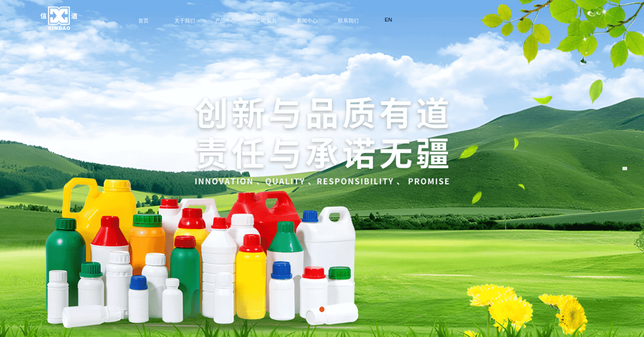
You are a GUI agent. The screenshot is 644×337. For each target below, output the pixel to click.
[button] (322, 309)
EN (389, 20)
